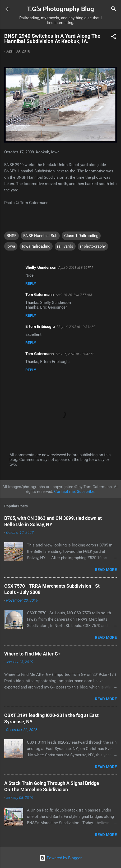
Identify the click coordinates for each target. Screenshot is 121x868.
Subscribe (86, 492)
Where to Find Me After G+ (32, 654)
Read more (106, 570)
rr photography (93, 246)
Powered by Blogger (60, 858)
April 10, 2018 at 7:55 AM (74, 295)
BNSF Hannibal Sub (40, 236)
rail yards (65, 246)
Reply (31, 284)
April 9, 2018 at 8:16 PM (76, 268)
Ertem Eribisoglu (40, 327)
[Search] (114, 10)
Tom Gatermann (39, 295)
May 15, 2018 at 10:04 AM (75, 354)
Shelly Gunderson (41, 267)
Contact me (64, 492)
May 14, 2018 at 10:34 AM (76, 327)
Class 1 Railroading (81, 236)
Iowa (11, 246)
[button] (114, 37)
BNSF (11, 236)
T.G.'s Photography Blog (60, 9)
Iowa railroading (36, 246)
